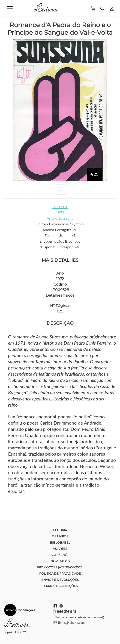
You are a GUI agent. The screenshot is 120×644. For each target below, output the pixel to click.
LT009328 (60, 207)
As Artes (60, 549)
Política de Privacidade (60, 573)
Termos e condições (60, 586)
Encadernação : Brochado (60, 241)
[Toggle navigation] (10, 8)
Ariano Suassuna (60, 218)
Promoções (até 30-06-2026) (60, 567)
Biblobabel (60, 542)
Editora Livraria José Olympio (60, 224)
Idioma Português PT (60, 230)
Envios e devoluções (60, 580)
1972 (60, 212)
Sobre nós (60, 555)
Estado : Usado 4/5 (60, 235)
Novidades (60, 561)
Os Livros (60, 536)
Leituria (60, 530)
